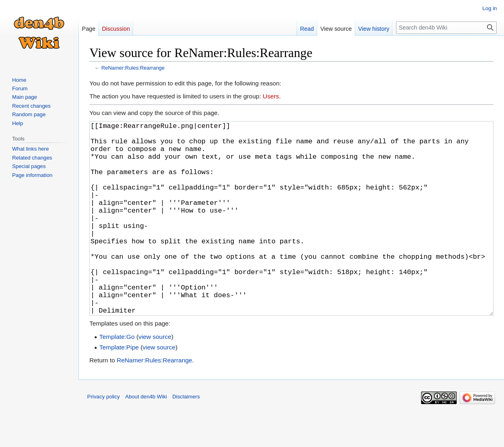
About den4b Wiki (146, 437)
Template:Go (117, 377)
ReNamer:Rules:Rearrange (133, 68)
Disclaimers (186, 437)
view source (155, 377)
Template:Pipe (119, 388)
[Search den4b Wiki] (446, 28)
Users (271, 96)
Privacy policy (104, 437)
